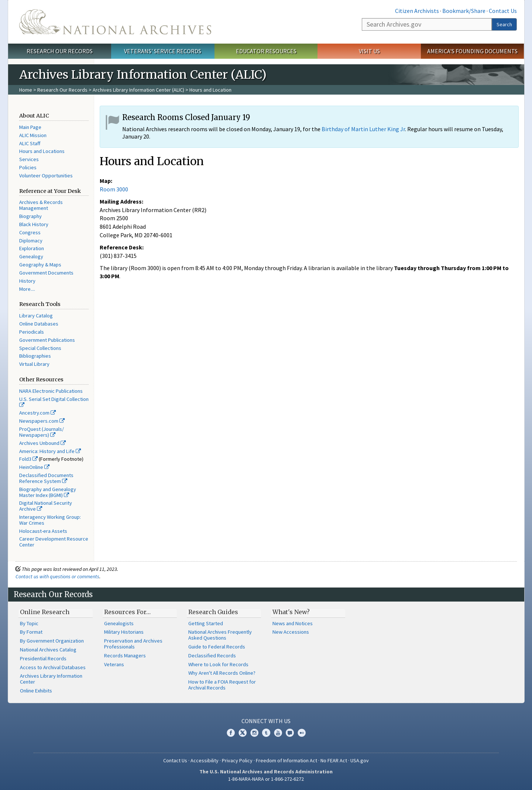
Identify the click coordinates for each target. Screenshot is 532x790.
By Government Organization (52, 641)
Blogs (290, 733)
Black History (34, 224)
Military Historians (124, 632)
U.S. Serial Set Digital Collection (54, 402)
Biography (30, 216)
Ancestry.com (37, 413)
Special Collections (40, 348)
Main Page (30, 127)
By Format (31, 632)
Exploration (32, 248)
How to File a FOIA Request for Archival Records (222, 685)
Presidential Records (43, 658)
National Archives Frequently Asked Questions (220, 635)
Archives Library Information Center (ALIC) (138, 90)
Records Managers (125, 656)
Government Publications (47, 340)
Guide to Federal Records (217, 647)
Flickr (302, 733)
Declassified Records (212, 656)
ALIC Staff (30, 143)
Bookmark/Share (464, 11)
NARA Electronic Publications (51, 391)
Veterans (114, 664)
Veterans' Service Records (163, 51)
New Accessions (291, 632)
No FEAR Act (334, 760)
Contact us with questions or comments (57, 576)
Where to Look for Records (218, 664)
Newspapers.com (42, 421)
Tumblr (266, 733)
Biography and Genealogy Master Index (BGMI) (48, 492)
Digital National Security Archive (46, 506)
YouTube (278, 733)
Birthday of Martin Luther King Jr (363, 129)
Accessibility (205, 760)
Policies (28, 167)
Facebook (231, 733)
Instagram (254, 733)
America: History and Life (50, 451)
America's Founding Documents (472, 51)
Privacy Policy (237, 760)
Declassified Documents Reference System (46, 478)
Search (504, 24)
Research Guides (213, 612)
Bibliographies (35, 356)
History (27, 281)
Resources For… (127, 612)
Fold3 (28, 459)
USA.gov (360, 760)
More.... (27, 289)
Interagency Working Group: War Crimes (50, 520)
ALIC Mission (33, 135)
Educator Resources (266, 51)
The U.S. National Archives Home (115, 22)
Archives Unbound (42, 443)
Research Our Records (60, 51)
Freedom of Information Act (286, 760)
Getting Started (206, 623)
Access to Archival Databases (53, 667)
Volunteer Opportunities (46, 176)
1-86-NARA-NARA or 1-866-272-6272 (266, 779)
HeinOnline (34, 467)
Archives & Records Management (41, 205)
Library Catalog (36, 316)
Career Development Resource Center (54, 542)
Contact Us (503, 11)
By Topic (29, 623)
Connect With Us (266, 721)
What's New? (291, 612)
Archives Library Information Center (51, 679)
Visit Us (369, 51)
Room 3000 (114, 189)
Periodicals (32, 332)
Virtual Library (34, 364)
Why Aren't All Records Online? (222, 673)
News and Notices (293, 623)
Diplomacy (31, 241)
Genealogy (31, 256)
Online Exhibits (36, 691)
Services (29, 159)
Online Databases (39, 324)
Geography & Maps (40, 265)
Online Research (45, 612)
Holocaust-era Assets (43, 531)
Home (26, 90)
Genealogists (119, 623)
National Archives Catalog (48, 650)
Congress (30, 232)
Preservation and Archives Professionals (133, 644)
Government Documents (46, 273)
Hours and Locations (42, 151)
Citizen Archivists (417, 11)
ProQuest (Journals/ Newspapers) (42, 432)
